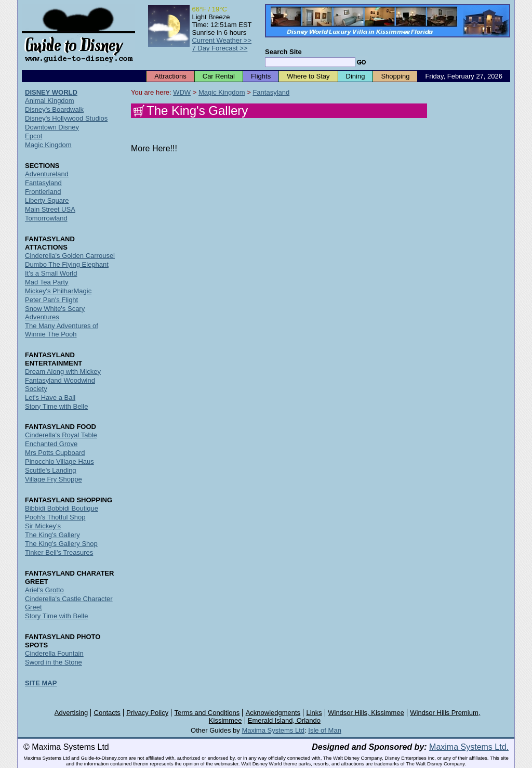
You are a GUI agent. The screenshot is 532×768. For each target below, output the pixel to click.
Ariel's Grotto (44, 590)
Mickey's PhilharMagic (58, 291)
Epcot (34, 136)
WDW (182, 92)
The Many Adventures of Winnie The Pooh (62, 330)
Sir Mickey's (43, 526)
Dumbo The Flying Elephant (67, 264)
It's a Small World (51, 273)
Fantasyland (271, 92)
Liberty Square (47, 200)
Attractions (170, 76)
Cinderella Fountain (54, 653)
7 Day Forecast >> (220, 48)
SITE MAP (41, 683)
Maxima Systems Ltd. (469, 747)
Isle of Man (325, 730)
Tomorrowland (46, 218)
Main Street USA (50, 209)
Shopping (395, 76)
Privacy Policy (147, 713)
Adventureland (47, 174)
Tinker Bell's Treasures (59, 552)
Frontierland (43, 192)
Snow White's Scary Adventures (55, 313)
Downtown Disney (52, 127)
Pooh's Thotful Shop (55, 517)
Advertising (71, 713)
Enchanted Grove (51, 444)
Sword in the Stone (54, 662)
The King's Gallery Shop (61, 544)
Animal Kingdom (50, 101)
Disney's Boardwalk (54, 109)
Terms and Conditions (207, 713)
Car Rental (219, 76)
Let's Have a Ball (50, 398)
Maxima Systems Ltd (273, 730)
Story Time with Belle (56, 406)
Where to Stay (308, 76)
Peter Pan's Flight (51, 300)
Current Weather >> (222, 40)
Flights (261, 76)
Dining (356, 76)
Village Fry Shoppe (54, 479)
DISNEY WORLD (51, 92)
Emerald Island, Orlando (284, 720)
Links (314, 713)
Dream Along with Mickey (63, 372)
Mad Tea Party (47, 282)
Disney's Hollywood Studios (66, 118)
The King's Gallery (52, 535)
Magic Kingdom (222, 92)
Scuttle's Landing (51, 470)
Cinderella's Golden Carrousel (70, 256)
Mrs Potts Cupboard (55, 453)
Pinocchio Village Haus (59, 461)
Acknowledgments (273, 713)
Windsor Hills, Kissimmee (366, 713)
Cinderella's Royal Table (61, 435)
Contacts (107, 713)
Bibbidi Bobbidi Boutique (62, 508)
